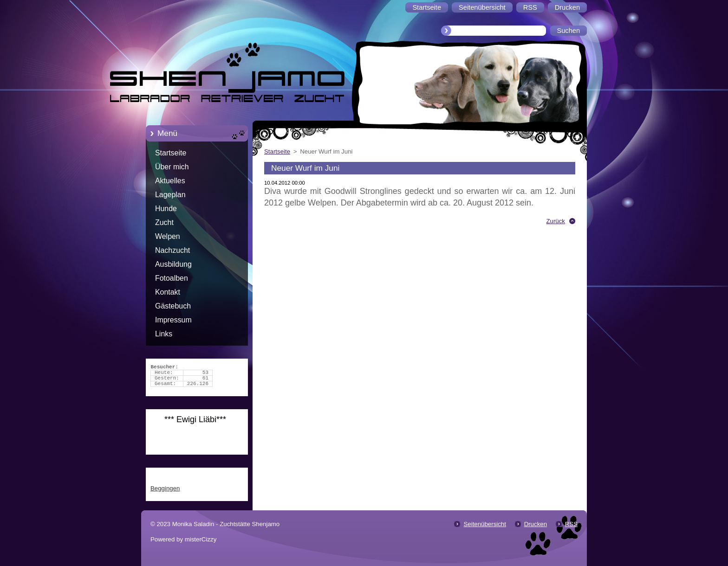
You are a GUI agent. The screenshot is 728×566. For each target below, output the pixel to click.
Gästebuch (173, 306)
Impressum (173, 320)
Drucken (536, 524)
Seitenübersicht (484, 524)
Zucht (164, 222)
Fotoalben (172, 278)
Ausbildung (173, 264)
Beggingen (165, 488)
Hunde (166, 209)
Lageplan (170, 195)
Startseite (171, 153)
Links (164, 334)
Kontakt (168, 292)
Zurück (556, 221)
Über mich (172, 167)
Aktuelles (170, 181)
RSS (571, 524)
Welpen (168, 236)
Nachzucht (172, 250)
